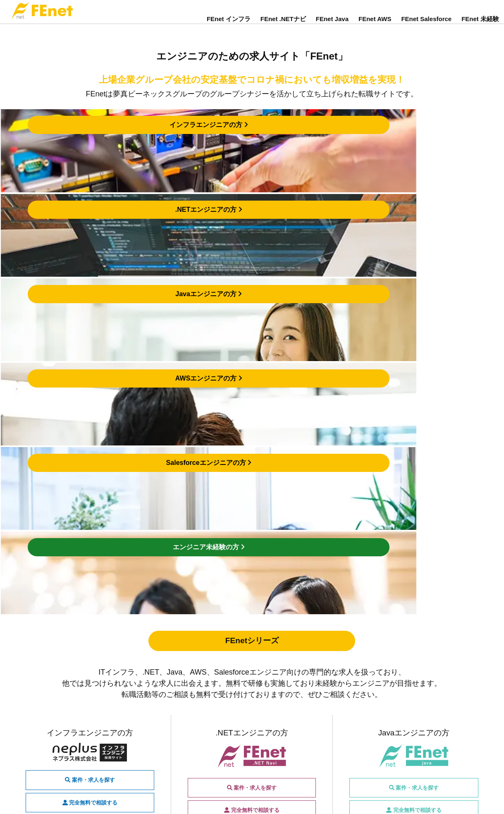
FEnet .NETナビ (283, 26)
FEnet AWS (375, 26)
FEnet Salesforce (426, 26)
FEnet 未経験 (480, 26)
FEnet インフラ (229, 26)
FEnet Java (332, 26)
